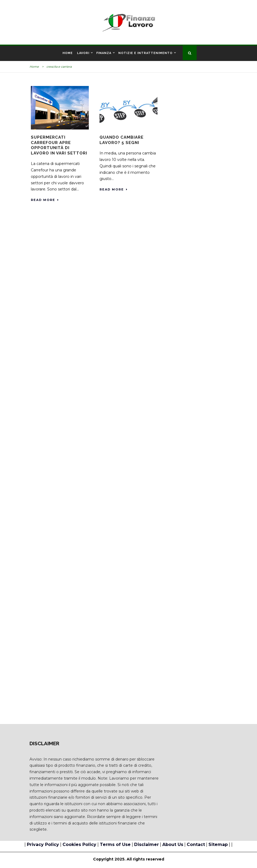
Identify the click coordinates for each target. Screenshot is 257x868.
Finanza (104, 53)
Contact (196, 844)
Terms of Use (115, 844)
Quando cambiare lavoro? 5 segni (122, 140)
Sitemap (218, 844)
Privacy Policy (43, 844)
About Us (173, 844)
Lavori (83, 53)
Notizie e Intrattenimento (145, 53)
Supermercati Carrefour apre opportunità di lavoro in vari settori (59, 145)
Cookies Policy (79, 844)
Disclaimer (146, 844)
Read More (45, 200)
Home (68, 53)
